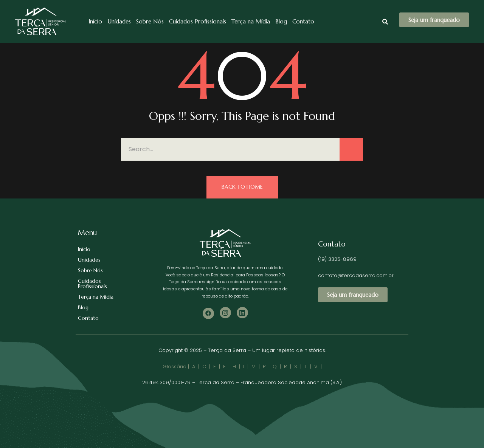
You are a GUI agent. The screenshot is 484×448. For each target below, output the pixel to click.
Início (95, 21)
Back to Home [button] (242, 187)
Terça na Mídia (251, 21)
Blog (281, 21)
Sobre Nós (150, 21)
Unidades (119, 21)
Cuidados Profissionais (198, 21)
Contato (303, 21)
